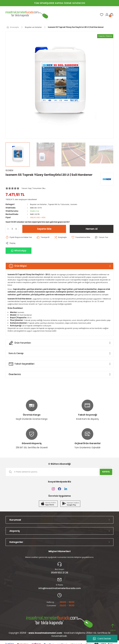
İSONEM (9, 170)
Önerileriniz (15, 374)
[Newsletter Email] (59, 472)
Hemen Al (92, 229)
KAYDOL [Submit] (106, 472)
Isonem (74, 204)
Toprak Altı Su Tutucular (59, 204)
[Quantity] (12, 229)
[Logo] (27, 15)
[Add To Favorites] (81, 237)
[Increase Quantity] (17, 229)
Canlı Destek (102, 639)
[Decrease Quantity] (7, 229)
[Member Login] (107, 15)
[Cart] (112, 15)
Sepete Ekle (44, 229)
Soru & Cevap (16, 353)
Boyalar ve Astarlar (38, 204)
